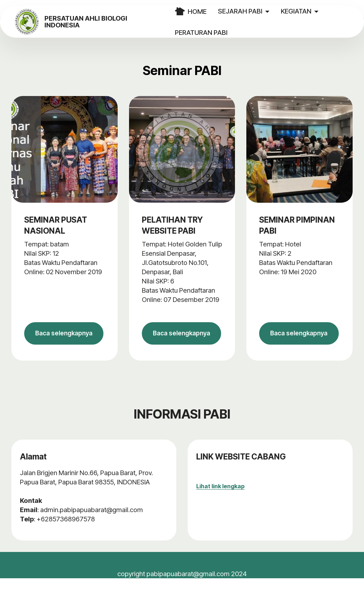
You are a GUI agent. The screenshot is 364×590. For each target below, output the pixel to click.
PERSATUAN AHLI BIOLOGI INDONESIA (109, 22)
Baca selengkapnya (64, 339)
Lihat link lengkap (220, 498)
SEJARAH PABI (251, 11)
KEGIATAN (307, 11)
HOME (201, 11)
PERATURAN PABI (212, 32)
